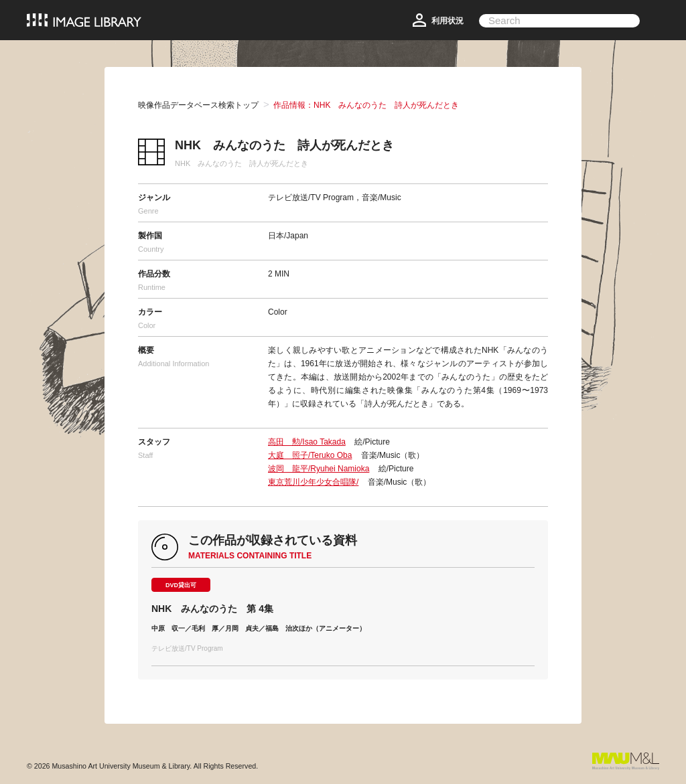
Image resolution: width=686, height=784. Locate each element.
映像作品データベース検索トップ (198, 105)
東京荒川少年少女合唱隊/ (313, 482)
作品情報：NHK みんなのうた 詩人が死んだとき (366, 105)
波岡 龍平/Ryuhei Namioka (319, 469)
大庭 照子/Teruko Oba (310, 455)
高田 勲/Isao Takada (307, 442)
